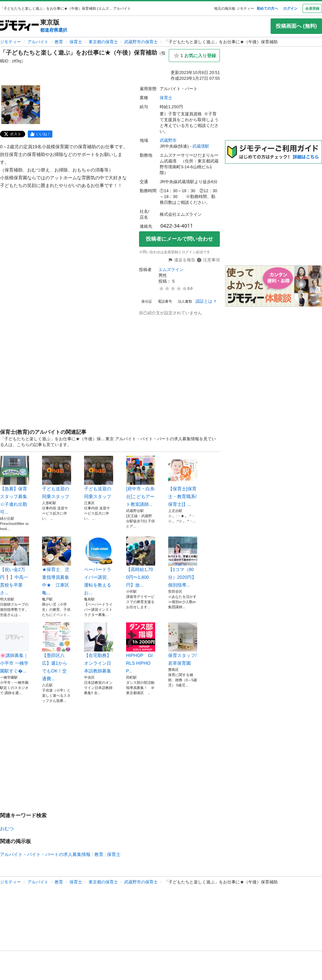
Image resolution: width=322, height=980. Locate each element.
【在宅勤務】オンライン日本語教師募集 (99, 648)
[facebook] (40, 134)
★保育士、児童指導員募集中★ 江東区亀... (57, 566)
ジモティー (11, 42)
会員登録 (312, 8)
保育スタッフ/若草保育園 (183, 644)
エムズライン (171, 270)
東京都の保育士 (103, 42)
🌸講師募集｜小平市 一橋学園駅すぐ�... (15, 648)
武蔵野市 (168, 140)
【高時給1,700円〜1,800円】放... (141, 562)
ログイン (290, 8)
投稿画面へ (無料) (296, 26)
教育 (59, 42)
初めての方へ (267, 8)
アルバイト (38, 42)
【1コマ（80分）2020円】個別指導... (183, 562)
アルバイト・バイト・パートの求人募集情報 (45, 854)
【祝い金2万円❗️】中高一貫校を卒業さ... (15, 566)
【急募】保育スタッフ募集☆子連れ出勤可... (15, 485)
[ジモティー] (19, 26)
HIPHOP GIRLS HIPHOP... (141, 648)
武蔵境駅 (201, 146)
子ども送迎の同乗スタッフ (57, 477)
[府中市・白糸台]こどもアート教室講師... (141, 481)
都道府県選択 (54, 30)
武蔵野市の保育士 (141, 42)
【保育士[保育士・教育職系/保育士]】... (183, 481)
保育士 (76, 42)
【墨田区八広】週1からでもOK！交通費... (57, 652)
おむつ (7, 829)
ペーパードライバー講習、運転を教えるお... (99, 566)
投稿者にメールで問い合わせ (179, 239)
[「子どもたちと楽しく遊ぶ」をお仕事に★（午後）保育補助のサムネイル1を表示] (21, 105)
